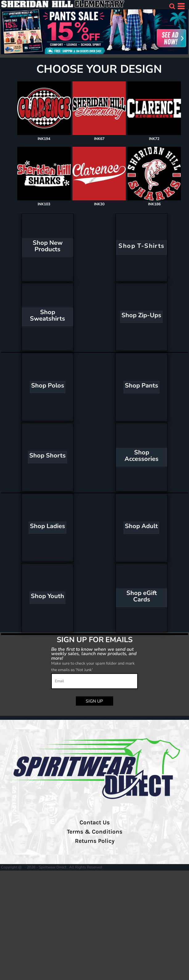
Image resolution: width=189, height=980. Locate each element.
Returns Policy (95, 841)
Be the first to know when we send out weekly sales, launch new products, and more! (94, 654)
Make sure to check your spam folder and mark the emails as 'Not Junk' (93, 667)
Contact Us (95, 822)
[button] (172, 6)
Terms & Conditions (95, 832)
